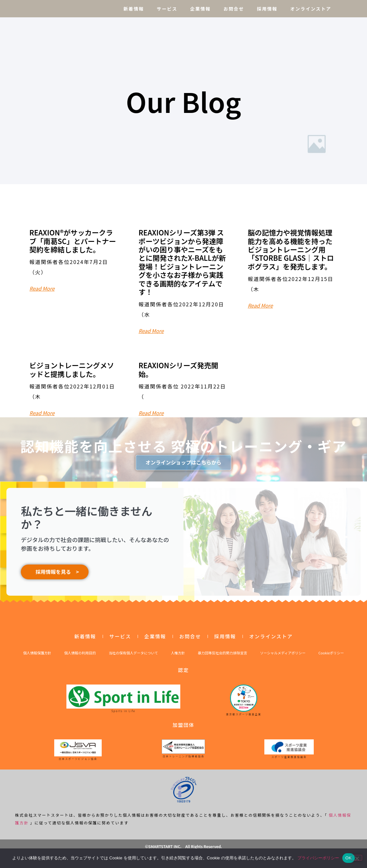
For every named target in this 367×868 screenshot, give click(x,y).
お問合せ (234, 9)
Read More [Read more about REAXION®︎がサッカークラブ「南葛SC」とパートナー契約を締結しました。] (42, 288)
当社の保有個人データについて (133, 656)
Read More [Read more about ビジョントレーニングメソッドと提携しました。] (42, 413)
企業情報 (201, 9)
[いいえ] (357, 858)
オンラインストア (311, 9)
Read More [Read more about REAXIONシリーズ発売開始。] (151, 413)
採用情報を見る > (55, 574)
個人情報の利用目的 (80, 656)
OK (349, 858)
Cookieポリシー (331, 656)
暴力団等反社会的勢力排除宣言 (223, 656)
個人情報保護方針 (37, 656)
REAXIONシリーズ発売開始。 (178, 369)
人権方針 (178, 656)
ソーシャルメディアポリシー (283, 656)
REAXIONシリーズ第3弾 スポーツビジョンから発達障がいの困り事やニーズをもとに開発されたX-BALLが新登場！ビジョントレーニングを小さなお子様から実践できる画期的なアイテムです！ (182, 262)
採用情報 (267, 9)
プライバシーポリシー (318, 858)
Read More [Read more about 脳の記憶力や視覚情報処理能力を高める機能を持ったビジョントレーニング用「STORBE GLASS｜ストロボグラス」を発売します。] (260, 305)
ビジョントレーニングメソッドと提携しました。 (72, 369)
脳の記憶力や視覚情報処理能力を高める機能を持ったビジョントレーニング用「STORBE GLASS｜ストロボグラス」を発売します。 (291, 249)
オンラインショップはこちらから (183, 463)
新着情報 (134, 9)
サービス (167, 9)
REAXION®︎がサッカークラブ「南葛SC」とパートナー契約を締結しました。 (73, 241)
